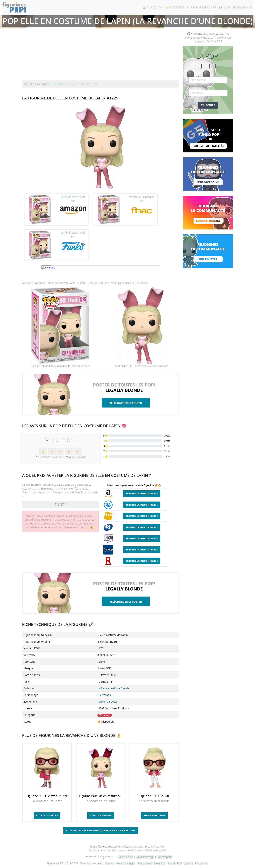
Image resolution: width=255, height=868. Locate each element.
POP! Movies (105, 715)
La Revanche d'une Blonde (113, 688)
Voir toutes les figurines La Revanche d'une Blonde (101, 830)
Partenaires (202, 863)
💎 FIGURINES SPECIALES (201, 7)
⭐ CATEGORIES (175, 7)
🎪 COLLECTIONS (153, 7)
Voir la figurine (47, 816)
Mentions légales (126, 863)
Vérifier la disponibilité (142, 494)
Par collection (126, 857)
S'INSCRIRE (208, 105)
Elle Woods (104, 695)
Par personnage (145, 857)
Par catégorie (164, 857)
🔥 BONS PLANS (242, 7)
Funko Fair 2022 (107, 702)
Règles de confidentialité (151, 863)
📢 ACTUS (225, 7)
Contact (109, 863)
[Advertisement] (101, 56)
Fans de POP (175, 863)
